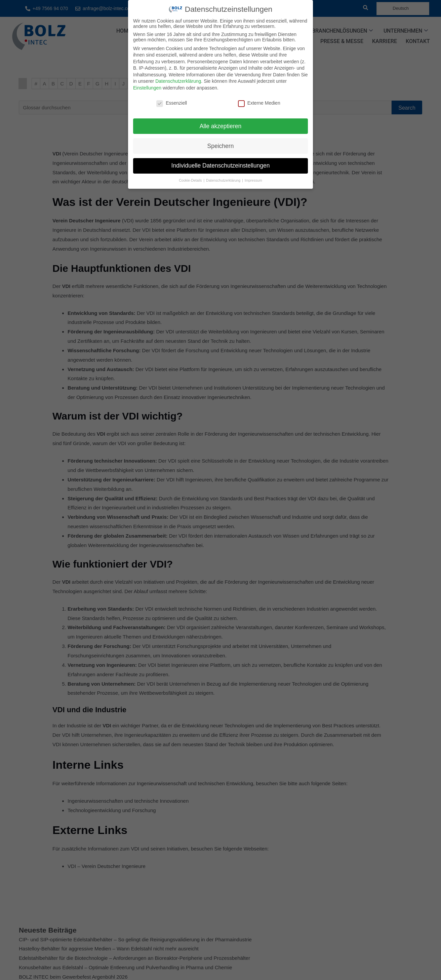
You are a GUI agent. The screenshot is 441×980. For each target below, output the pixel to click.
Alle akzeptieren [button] (221, 126)
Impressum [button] (253, 180)
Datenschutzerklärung (178, 81)
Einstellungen (147, 88)
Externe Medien (259, 103)
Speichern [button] (221, 146)
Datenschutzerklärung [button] (224, 180)
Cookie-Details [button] (191, 180)
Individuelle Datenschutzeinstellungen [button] (221, 166)
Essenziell (172, 103)
